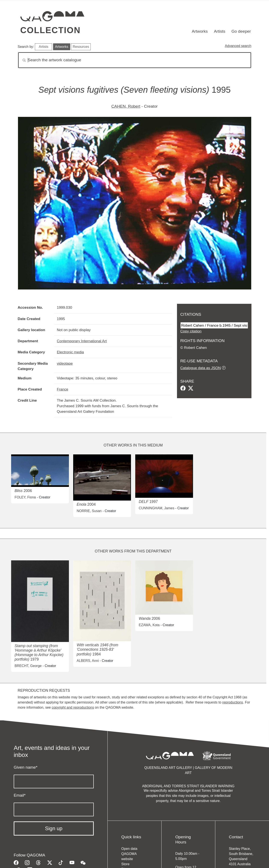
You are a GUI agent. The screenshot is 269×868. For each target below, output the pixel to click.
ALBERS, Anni (88, 661)
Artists (219, 31)
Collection (51, 30)
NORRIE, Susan (89, 511)
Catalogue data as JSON (201, 368)
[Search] (135, 60)
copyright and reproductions (73, 707)
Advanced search (238, 46)
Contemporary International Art (82, 341)
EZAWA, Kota (149, 625)
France (63, 389)
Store (125, 864)
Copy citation (191, 331)
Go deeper (241, 31)
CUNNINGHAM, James (156, 508)
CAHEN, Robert (126, 106)
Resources (81, 47)
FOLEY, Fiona (25, 497)
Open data (129, 849)
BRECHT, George (28, 666)
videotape (65, 363)
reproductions (233, 702)
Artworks (200, 31)
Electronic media (71, 352)
